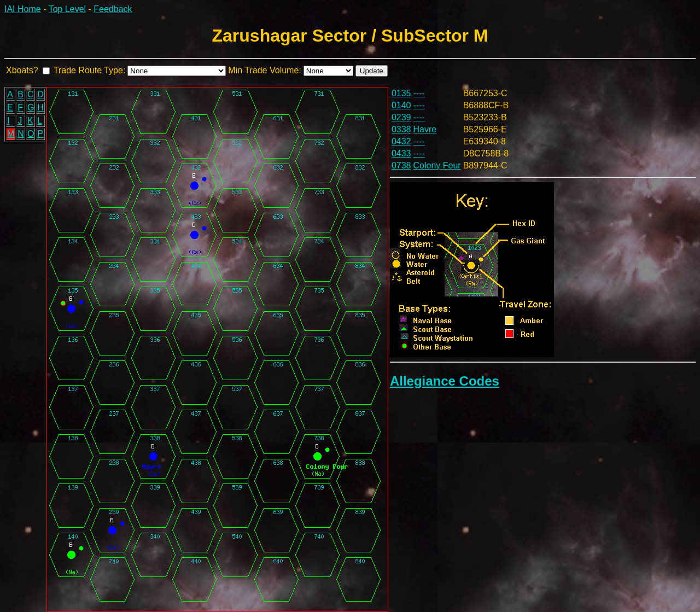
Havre (425, 129)
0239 (401, 117)
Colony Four (437, 165)
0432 (401, 141)
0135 (401, 93)
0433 (401, 153)
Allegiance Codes (445, 381)
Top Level (68, 9)
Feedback (113, 9)
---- (419, 93)
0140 (401, 105)
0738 (401, 165)
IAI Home (23, 9)
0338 (401, 129)
